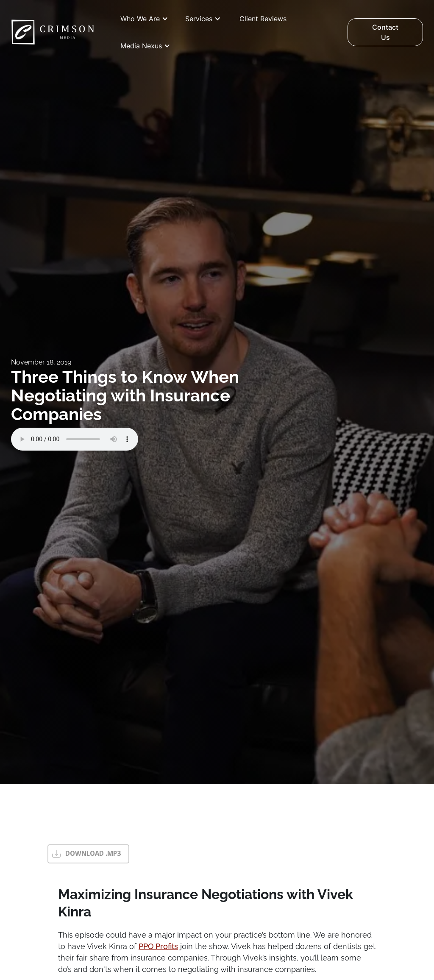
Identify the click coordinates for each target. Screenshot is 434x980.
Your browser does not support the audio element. (75, 439)
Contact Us (385, 32)
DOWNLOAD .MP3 (93, 853)
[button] (144, 19)
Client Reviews (263, 19)
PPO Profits (158, 946)
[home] (53, 32)
